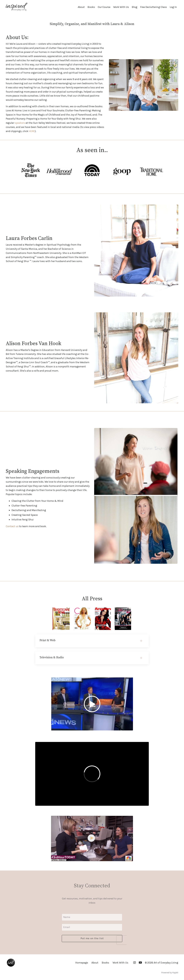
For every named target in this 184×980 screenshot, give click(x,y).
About (81, 7)
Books (91, 7)
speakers (20, 123)
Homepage (82, 963)
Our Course (104, 7)
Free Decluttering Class (154, 7)
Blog (135, 7)
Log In (173, 7)
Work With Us (121, 7)
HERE (32, 131)
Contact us (12, 526)
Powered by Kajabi (170, 973)
